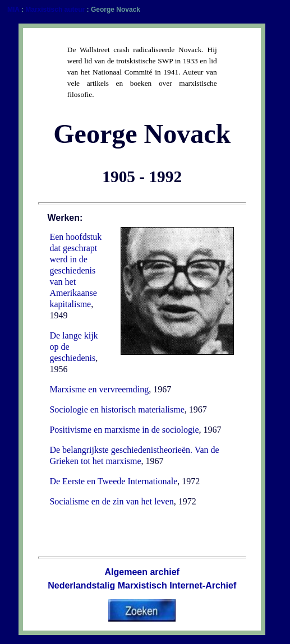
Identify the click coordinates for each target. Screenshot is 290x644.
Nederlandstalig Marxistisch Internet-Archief (142, 585)
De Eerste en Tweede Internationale (113, 481)
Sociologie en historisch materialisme (117, 409)
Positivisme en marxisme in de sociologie (124, 430)
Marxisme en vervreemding (99, 389)
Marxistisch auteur (55, 10)
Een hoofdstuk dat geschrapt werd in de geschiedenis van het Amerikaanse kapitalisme (75, 270)
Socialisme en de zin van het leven (111, 501)
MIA (13, 10)
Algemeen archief (142, 572)
